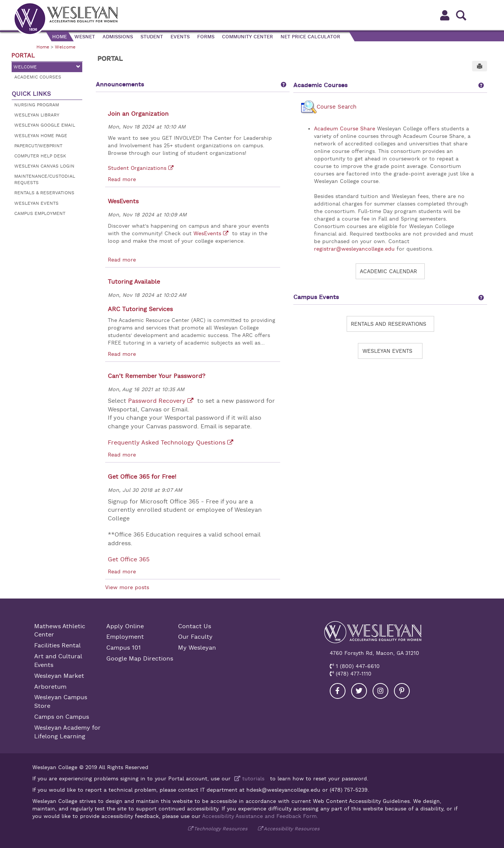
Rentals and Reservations (389, 324)
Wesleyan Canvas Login (44, 166)
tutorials (248, 778)
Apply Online (125, 626)
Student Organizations (137, 168)
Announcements (120, 85)
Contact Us (195, 626)
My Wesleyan (197, 648)
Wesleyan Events (36, 203)
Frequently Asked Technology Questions (167, 443)
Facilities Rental (57, 645)
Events (180, 37)
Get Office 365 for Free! (142, 477)
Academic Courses (38, 77)
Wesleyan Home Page (41, 136)
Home (60, 37)
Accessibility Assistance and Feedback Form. (260, 816)
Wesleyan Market (59, 676)
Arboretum (50, 687)
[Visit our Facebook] (338, 691)
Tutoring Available (134, 282)
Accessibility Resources (292, 829)
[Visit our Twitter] (359, 691)
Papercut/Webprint (38, 146)
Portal (23, 56)
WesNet (85, 37)
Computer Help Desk (40, 156)
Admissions (118, 37)
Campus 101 (124, 648)
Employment (125, 637)
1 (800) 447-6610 (357, 666)
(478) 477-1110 (353, 674)
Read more (122, 179)
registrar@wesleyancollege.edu (354, 249)
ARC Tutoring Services (140, 309)
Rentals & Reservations (44, 193)
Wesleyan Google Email (45, 125)
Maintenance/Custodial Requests (45, 179)
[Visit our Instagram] (380, 691)
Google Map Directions (140, 659)
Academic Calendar (388, 271)
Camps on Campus (62, 717)
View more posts (127, 587)
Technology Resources (221, 829)
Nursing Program (37, 105)
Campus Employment (40, 213)
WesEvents (123, 201)
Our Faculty (195, 637)
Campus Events (316, 297)
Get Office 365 (129, 559)
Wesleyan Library (37, 115)
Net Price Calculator (310, 37)
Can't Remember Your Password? (157, 376)
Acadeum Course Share (345, 128)
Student (152, 37)
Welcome (65, 47)
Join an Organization (138, 114)
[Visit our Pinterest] (402, 691)
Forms (206, 37)
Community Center (247, 37)
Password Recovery (157, 401)
